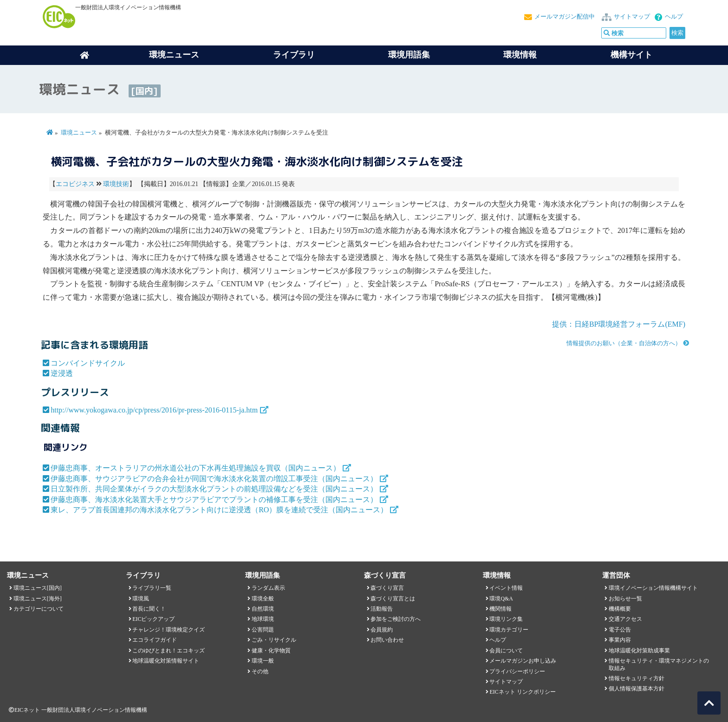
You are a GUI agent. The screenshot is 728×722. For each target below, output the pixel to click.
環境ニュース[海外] (38, 599)
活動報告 (382, 609)
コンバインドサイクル (88, 363)
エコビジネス (75, 184)
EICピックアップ (153, 619)
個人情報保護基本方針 (637, 689)
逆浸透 (62, 373)
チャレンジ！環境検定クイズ (169, 630)
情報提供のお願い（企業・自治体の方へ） (624, 343)
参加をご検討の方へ (396, 619)
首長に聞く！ (149, 609)
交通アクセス (625, 619)
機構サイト (631, 55)
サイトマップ (632, 17)
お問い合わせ (387, 640)
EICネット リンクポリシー (522, 692)
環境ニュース (79, 133)
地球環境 (263, 619)
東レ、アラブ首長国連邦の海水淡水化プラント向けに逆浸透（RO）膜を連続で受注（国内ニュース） (219, 510)
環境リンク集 (506, 619)
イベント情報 (506, 588)
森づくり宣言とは (393, 599)
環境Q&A (501, 599)
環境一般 (263, 661)
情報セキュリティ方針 (637, 678)
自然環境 (263, 609)
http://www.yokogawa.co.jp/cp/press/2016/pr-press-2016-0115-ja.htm (154, 410)
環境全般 (263, 599)
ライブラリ (294, 55)
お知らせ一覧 (625, 599)
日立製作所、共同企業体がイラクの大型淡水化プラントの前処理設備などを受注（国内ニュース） (214, 489)
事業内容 (620, 640)
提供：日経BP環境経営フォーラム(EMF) (619, 324)
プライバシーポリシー (517, 671)
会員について (506, 651)
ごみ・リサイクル (274, 640)
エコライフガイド (155, 640)
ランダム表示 (268, 588)
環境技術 (116, 184)
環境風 (141, 599)
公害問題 (263, 630)
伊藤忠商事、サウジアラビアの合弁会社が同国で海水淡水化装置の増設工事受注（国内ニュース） (214, 479)
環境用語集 (409, 55)
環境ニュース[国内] (38, 588)
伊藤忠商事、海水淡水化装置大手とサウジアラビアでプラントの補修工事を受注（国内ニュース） (214, 500)
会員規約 (382, 630)
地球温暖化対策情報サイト (166, 661)
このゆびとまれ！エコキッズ (169, 651)
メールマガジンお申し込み (523, 661)
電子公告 (620, 630)
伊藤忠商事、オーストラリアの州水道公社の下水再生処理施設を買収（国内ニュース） (195, 468)
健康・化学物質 (271, 651)
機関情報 (500, 609)
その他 (260, 671)
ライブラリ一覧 (152, 588)
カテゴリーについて (39, 609)
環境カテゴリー (509, 630)
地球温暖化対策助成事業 (639, 651)
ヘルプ (674, 17)
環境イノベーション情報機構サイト (653, 588)
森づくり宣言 (387, 588)
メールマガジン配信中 (565, 17)
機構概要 (620, 609)
